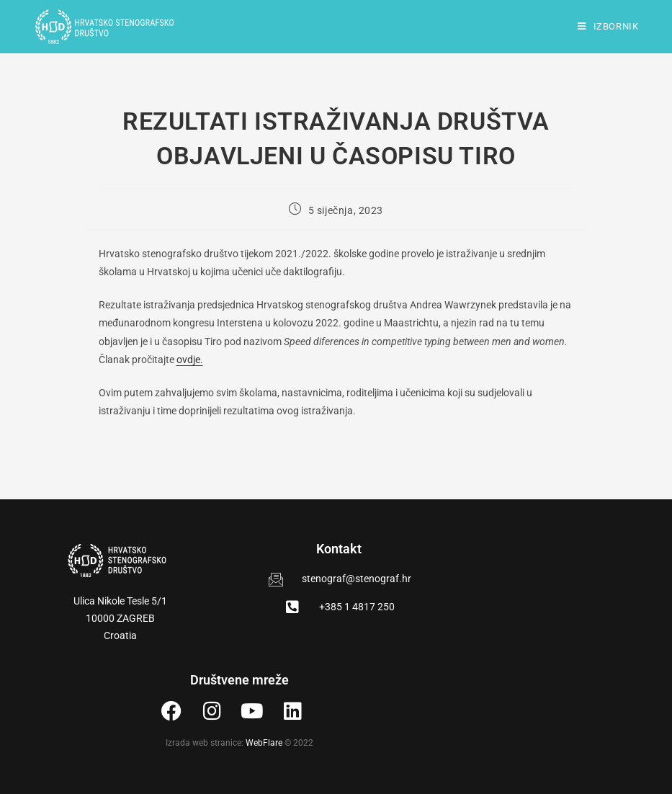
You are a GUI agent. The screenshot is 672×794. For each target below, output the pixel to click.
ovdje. (190, 360)
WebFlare (264, 743)
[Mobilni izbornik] (608, 26)
